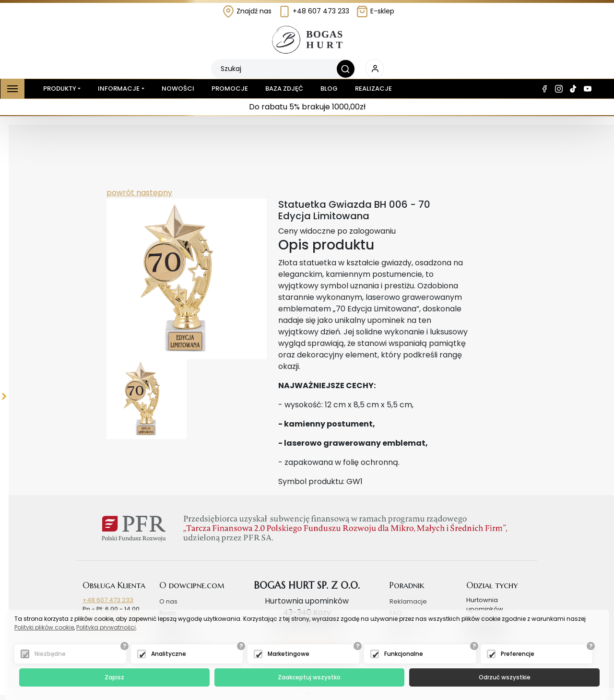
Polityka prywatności (106, 627)
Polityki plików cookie (44, 627)
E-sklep (375, 11)
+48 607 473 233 (314, 11)
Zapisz (114, 677)
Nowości (178, 89)
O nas (168, 601)
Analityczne (169, 654)
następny (153, 193)
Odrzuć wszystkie (505, 677)
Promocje (230, 89)
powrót (120, 193)
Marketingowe (289, 654)
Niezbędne (50, 654)
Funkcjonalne (404, 654)
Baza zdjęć (284, 89)
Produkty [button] (58, 89)
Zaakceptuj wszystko (309, 677)
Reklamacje (408, 601)
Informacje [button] (119, 89)
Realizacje (373, 89)
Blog (329, 89)
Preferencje (518, 654)
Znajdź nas (247, 11)
